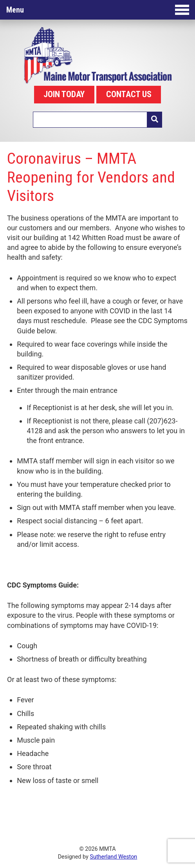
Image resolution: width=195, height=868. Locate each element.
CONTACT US (129, 94)
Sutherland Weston (113, 857)
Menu (98, 10)
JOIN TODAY (64, 94)
